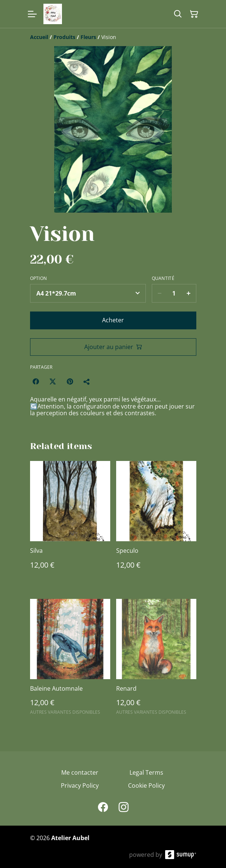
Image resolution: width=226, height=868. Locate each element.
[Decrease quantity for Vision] (159, 293)
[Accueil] (39, 37)
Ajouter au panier (113, 347)
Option (39, 278)
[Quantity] (174, 293)
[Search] (178, 14)
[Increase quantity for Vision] (189, 293)
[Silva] (70, 522)
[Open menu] (32, 14)
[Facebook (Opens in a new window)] (36, 381)
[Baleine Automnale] (70, 660)
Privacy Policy (80, 785)
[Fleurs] (88, 37)
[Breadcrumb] (113, 37)
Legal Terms (146, 772)
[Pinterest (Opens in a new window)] (70, 381)
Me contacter (80, 772)
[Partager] (87, 381)
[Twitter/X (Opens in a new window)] (53, 381)
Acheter (113, 320)
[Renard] (156, 660)
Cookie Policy (146, 785)
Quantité (163, 278)
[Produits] (64, 37)
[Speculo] (156, 522)
